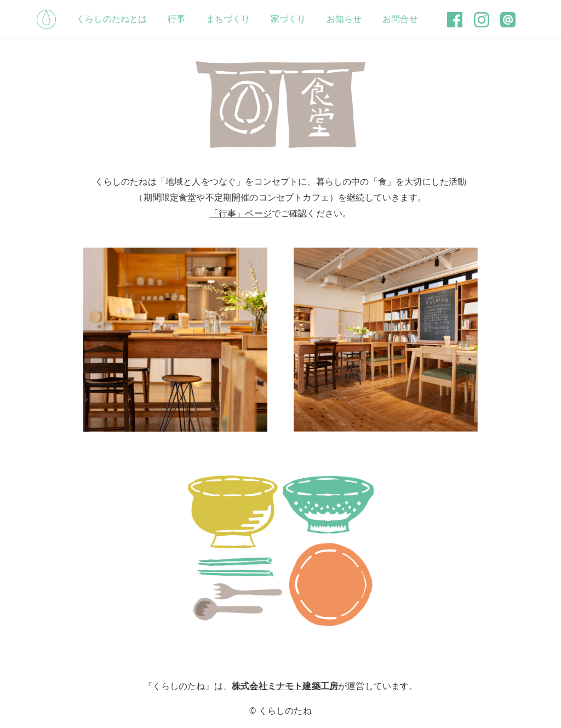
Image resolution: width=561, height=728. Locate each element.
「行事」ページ (241, 213)
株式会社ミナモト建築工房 (285, 686)
